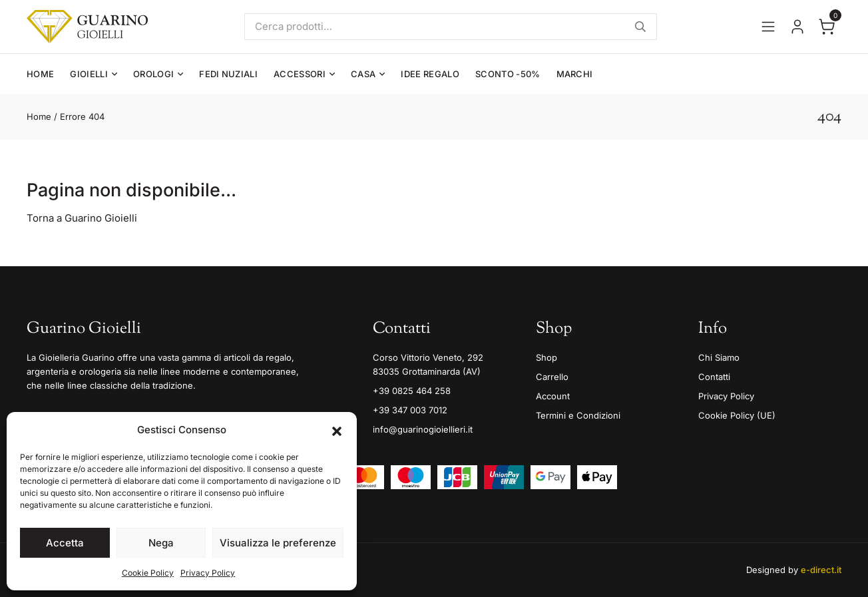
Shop (546, 357)
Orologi (153, 74)
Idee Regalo (430, 74)
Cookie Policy (148, 573)
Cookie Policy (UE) (737, 415)
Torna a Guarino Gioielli (82, 218)
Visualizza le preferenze (278, 543)
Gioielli (89, 74)
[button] (337, 430)
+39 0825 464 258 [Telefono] (412, 391)
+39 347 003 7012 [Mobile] (410, 410)
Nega (161, 543)
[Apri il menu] (768, 27)
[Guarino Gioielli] (87, 27)
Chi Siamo (719, 357)
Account (553, 396)
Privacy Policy (208, 573)
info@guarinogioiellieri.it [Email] (423, 429)
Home (40, 74)
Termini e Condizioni (578, 415)
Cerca (640, 27)
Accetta (65, 543)
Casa (363, 74)
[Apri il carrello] (827, 27)
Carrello (552, 377)
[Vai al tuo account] (797, 27)
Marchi (575, 74)
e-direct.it (821, 570)
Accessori (300, 74)
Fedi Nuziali (228, 74)
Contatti (714, 377)
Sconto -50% (508, 74)
